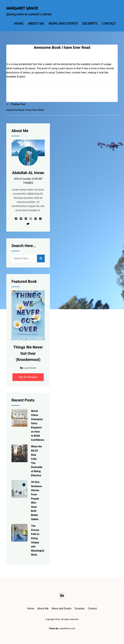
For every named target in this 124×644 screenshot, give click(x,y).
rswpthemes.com (67, 628)
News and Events (63, 23)
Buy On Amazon (28, 377)
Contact (109, 23)
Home (19, 23)
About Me (36, 23)
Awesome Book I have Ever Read (25, 110)
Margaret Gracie (22, 8)
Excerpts (90, 23)
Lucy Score (30, 368)
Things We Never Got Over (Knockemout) (28, 353)
